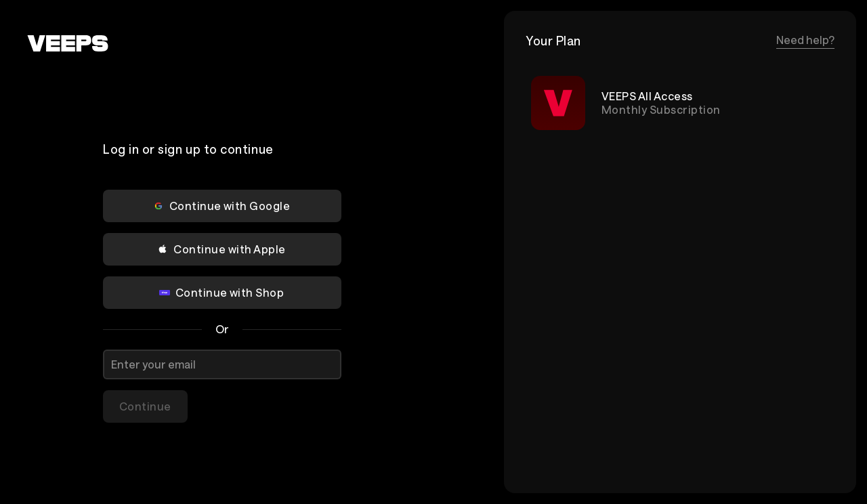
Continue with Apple (221, 249)
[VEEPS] (68, 43)
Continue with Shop (222, 292)
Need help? (805, 40)
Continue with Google (222, 206)
